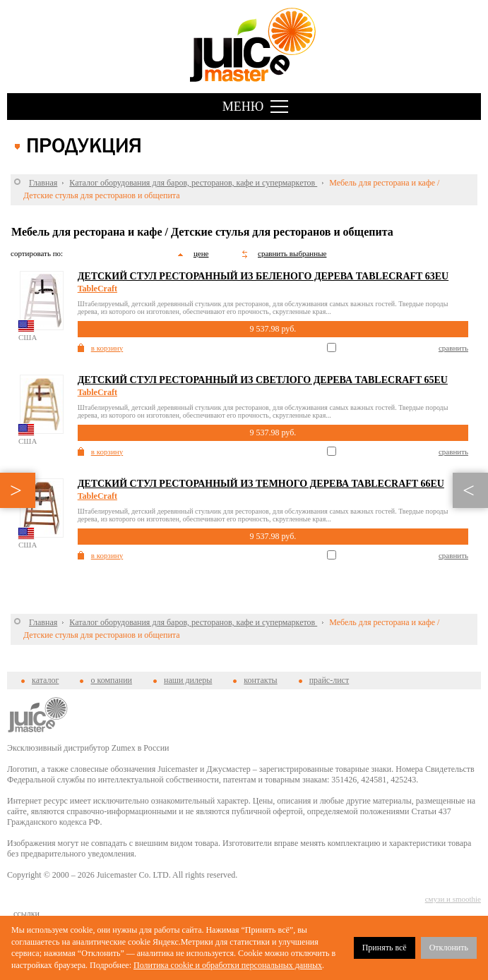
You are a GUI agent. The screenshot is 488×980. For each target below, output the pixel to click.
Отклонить (449, 948)
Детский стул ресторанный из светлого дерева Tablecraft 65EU (263, 380)
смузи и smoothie (453, 899)
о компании (111, 680)
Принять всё (385, 948)
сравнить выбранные (292, 253)
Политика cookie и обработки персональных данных (228, 965)
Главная (43, 183)
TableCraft (97, 289)
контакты (260, 680)
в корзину (107, 348)
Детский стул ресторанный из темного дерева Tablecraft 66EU (261, 484)
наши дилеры (188, 680)
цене (201, 253)
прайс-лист (329, 680)
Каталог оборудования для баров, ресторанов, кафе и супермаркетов (193, 183)
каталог (45, 680)
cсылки (26, 914)
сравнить (453, 348)
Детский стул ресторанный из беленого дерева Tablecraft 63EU (263, 276)
